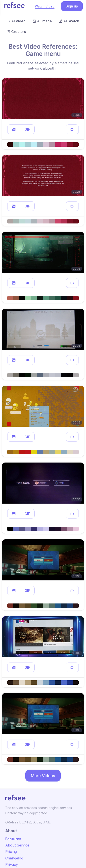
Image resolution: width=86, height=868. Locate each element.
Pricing (11, 852)
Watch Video (45, 6)
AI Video (16, 21)
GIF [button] (27, 129)
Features (13, 839)
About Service (17, 845)
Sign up (72, 6)
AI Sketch (69, 21)
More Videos (43, 776)
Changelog (14, 858)
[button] (14, 129)
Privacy (12, 864)
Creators (16, 32)
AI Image (42, 21)
